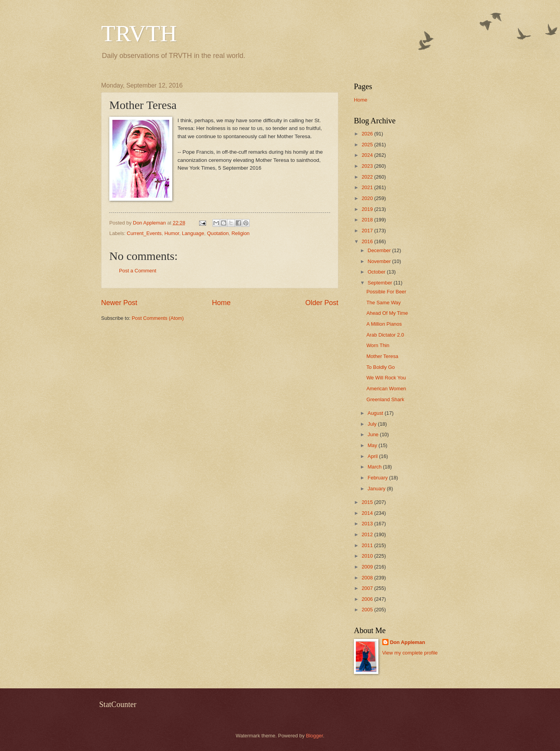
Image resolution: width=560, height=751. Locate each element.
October (377, 272)
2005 (368, 610)
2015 (368, 502)
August (376, 413)
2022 (368, 177)
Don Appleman (408, 642)
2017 (368, 231)
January (377, 489)
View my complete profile (410, 653)
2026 (368, 134)
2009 (368, 567)
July (373, 424)
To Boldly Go (381, 367)
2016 (368, 241)
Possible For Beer (386, 292)
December (380, 250)
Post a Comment (138, 271)
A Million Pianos (384, 324)
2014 (368, 513)
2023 (368, 166)
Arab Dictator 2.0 (385, 335)
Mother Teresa (382, 356)
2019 (368, 209)
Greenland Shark (385, 399)
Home (221, 303)
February (378, 478)
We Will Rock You (386, 378)
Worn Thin (378, 345)
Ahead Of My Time (387, 313)
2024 (368, 155)
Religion (241, 233)
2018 (368, 220)
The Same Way (383, 303)
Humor (172, 233)
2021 (368, 187)
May (373, 445)
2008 (368, 578)
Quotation (218, 233)
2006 (368, 599)
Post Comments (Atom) (158, 318)
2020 (368, 198)
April (373, 456)
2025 (368, 145)
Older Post (322, 303)
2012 (368, 534)
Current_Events (144, 233)
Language (193, 233)
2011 (368, 545)
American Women (386, 389)
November (380, 261)
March (375, 467)
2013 (368, 524)
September (381, 283)
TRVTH (139, 33)
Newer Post (119, 303)
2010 (368, 556)
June (374, 434)
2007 (368, 588)
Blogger (315, 736)
